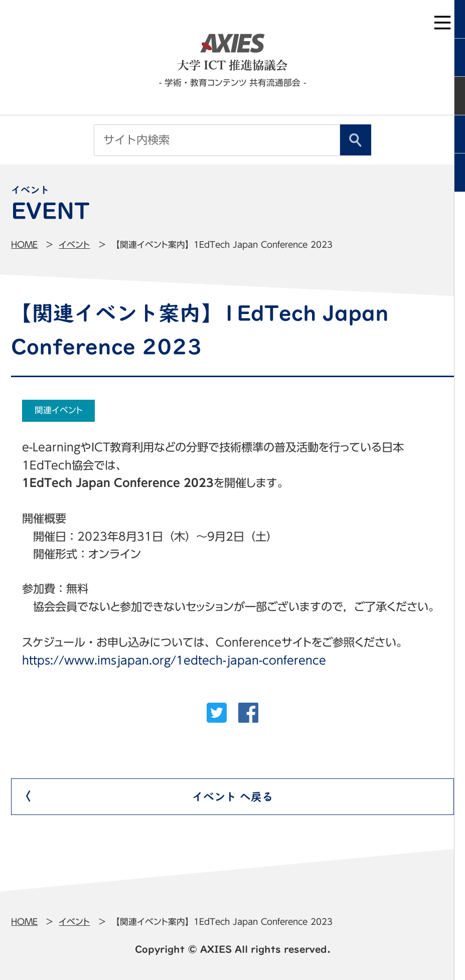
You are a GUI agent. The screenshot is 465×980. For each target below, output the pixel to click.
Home (24, 244)
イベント (74, 244)
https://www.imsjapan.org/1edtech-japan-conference (174, 660)
